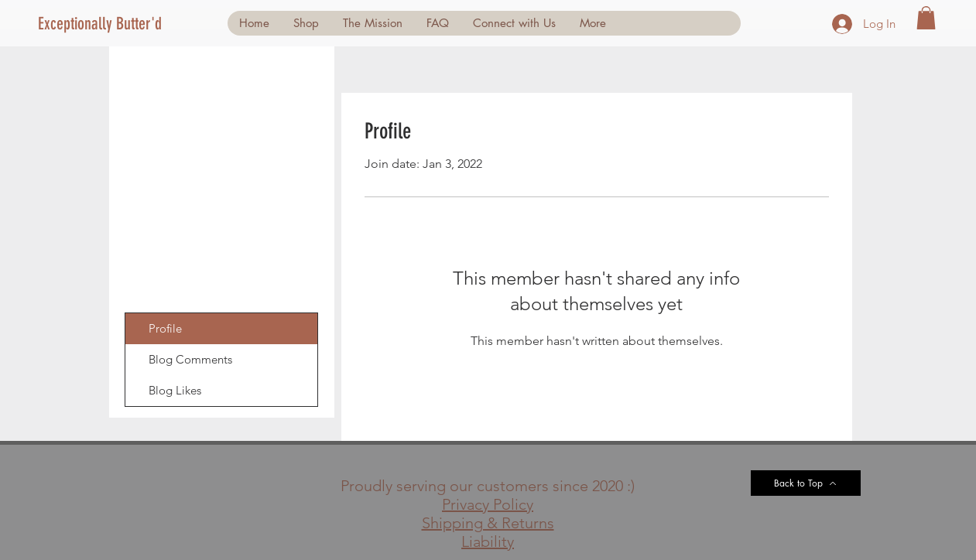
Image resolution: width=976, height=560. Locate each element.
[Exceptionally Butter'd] (106, 24)
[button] (926, 18)
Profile (165, 328)
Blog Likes (175, 390)
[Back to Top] (806, 483)
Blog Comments (190, 359)
